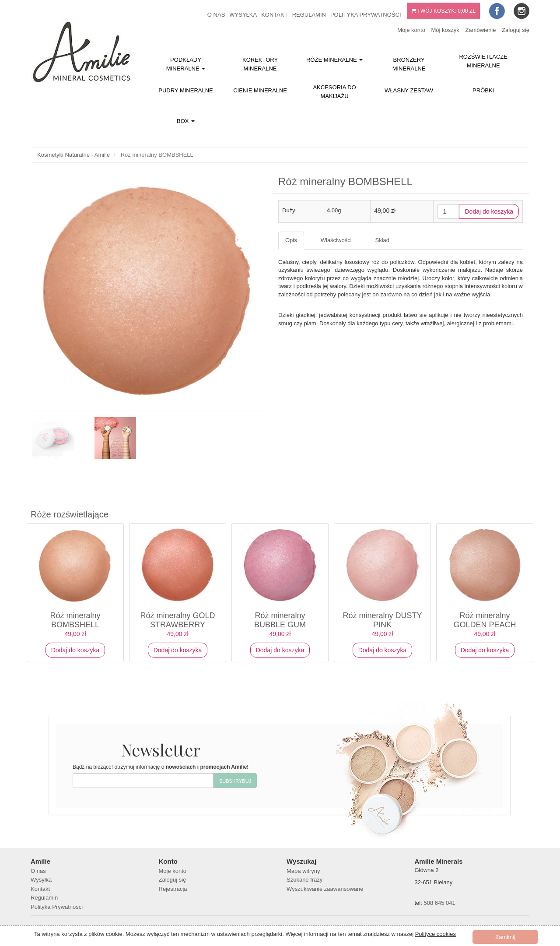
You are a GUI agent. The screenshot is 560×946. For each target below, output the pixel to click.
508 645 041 (439, 903)
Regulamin (309, 15)
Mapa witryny (303, 871)
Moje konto (411, 30)
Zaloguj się (516, 30)
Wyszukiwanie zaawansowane (325, 889)
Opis (291, 240)
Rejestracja (173, 889)
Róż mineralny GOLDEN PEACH (485, 620)
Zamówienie (480, 30)
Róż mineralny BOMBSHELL (75, 620)
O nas (216, 15)
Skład (383, 240)
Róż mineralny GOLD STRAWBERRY (177, 620)
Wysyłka (243, 15)
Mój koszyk (445, 30)
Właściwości (336, 240)
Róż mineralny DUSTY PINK (382, 620)
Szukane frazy (304, 880)
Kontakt (274, 15)
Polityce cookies (436, 934)
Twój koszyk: (444, 11)
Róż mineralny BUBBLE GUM (280, 620)
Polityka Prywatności (366, 15)
